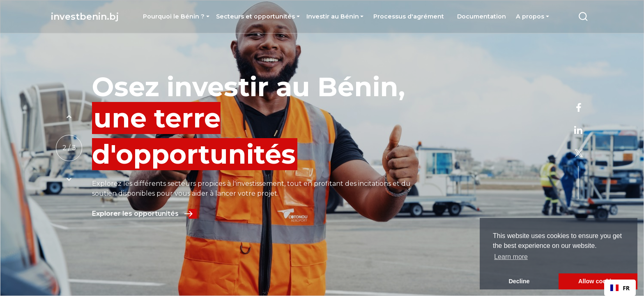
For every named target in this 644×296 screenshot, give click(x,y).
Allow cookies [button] (598, 281)
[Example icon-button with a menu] (583, 16)
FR (620, 288)
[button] (176, 16)
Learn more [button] (511, 257)
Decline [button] (519, 281)
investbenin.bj (85, 17)
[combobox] (620, 288)
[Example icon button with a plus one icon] (69, 117)
